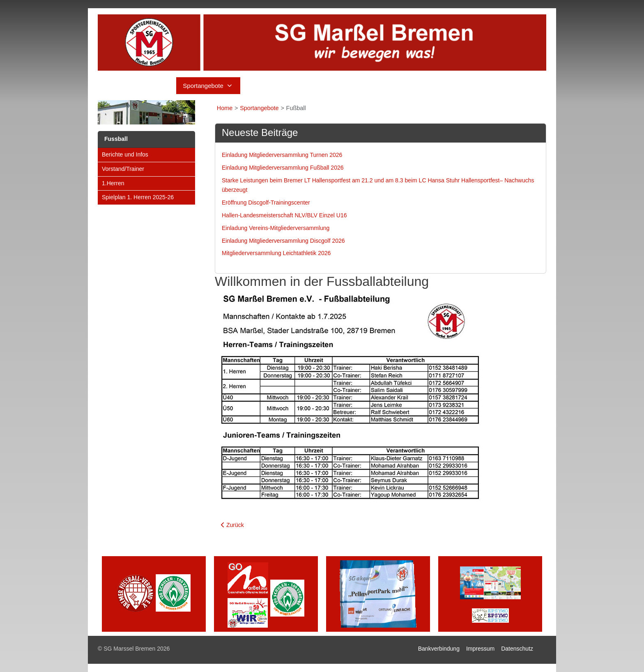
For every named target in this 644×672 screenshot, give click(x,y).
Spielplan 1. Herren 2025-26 (138, 197)
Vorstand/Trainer (123, 169)
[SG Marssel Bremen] (322, 43)
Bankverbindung (439, 649)
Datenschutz (517, 649)
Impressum (480, 649)
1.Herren (113, 183)
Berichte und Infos (125, 154)
